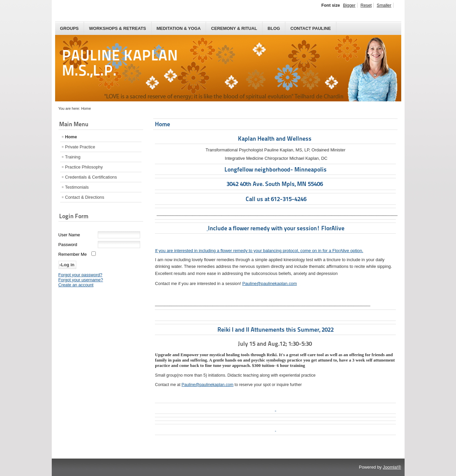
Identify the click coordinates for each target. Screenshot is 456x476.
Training (73, 157)
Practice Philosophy (84, 167)
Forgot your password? (80, 275)
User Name (69, 235)
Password (68, 245)
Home (71, 137)
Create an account (76, 285)
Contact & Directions (85, 197)
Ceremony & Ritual (234, 28)
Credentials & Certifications (91, 177)
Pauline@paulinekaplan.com (270, 283)
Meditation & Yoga (179, 28)
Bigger (349, 5)
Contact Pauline (310, 28)
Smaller (384, 5)
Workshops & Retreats (118, 28)
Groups (69, 28)
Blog (274, 28)
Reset (366, 5)
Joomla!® (392, 467)
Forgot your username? (81, 280)
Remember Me (73, 254)
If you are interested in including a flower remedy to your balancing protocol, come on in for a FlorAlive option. (259, 251)
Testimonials (77, 187)
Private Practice (80, 147)
